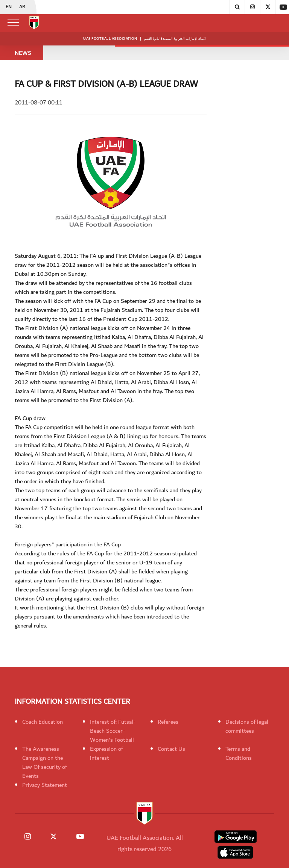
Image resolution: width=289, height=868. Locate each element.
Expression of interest (106, 753)
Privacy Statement (45, 785)
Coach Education (43, 722)
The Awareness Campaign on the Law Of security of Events (45, 762)
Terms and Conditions (239, 753)
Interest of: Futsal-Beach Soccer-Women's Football (113, 731)
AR (22, 7)
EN (9, 7)
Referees (168, 722)
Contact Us (171, 749)
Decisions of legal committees (247, 726)
